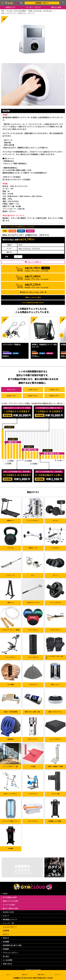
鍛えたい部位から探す (11, 908)
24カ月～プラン (54, 390)
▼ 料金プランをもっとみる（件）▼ (33, 292)
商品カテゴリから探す (11, 901)
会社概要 (6, 942)
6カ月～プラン (11, 390)
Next (62, 335)
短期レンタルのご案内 (33, 297)
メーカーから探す (9, 905)
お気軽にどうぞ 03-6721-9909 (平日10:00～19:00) (33, 978)
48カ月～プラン (33, 396)
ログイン (6, 934)
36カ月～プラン (11, 396)
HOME (5, 894)
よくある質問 (7, 960)
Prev (4, 335)
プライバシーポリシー (11, 953)
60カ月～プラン (54, 396)
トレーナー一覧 (8, 923)
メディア (6, 916)
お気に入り (25, 973)
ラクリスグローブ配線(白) (12, 344)
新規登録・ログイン (42, 3)
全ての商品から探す (10, 897)
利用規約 (6, 949)
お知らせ (6, 938)
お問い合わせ (7, 964)
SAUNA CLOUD (8, 912)
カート (9, 973)
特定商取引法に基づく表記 (12, 945)
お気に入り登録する (34, 262)
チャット (57, 973)
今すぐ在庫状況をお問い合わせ (33, 302)
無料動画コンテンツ (10, 919)
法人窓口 (6, 956)
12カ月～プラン (33, 390)
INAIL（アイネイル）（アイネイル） (29, 248)
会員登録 (6, 930)
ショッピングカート (10, 927)
